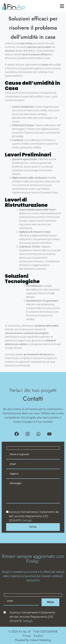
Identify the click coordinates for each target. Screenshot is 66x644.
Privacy (27, 636)
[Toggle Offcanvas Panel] (62, 6)
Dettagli (27, 520)
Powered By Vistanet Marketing (33, 640)
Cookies (38, 636)
